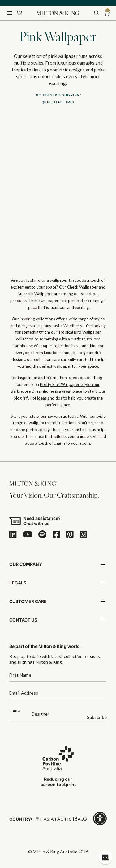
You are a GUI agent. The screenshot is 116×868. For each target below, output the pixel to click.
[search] (97, 13)
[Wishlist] (19, 13)
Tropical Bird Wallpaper (79, 332)
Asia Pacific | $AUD (61, 819)
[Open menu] (10, 13)
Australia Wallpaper (35, 294)
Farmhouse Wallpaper (32, 346)
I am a (15, 710)
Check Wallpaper (82, 287)
